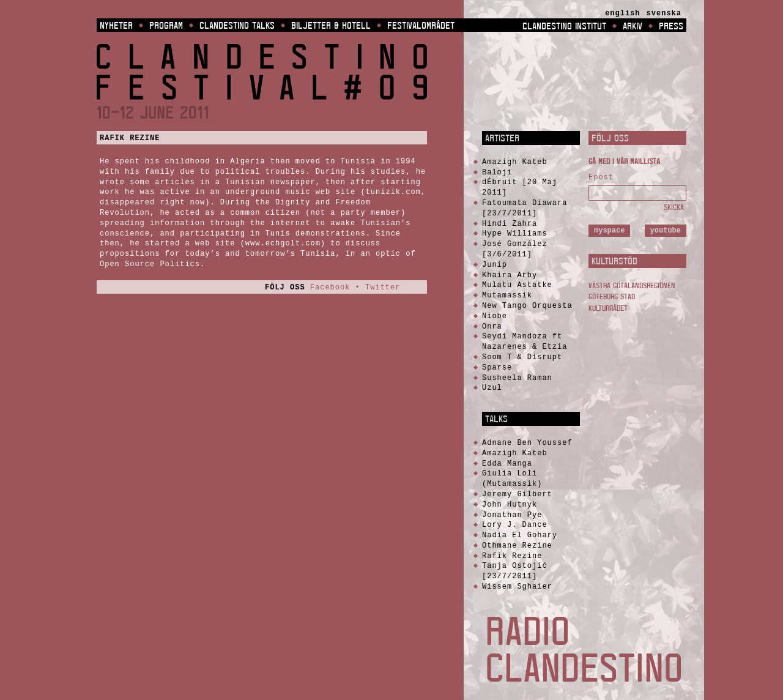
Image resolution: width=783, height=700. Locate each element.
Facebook (330, 287)
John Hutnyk (510, 505)
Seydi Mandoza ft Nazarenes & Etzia (525, 341)
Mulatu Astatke (517, 285)
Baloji (497, 172)
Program (166, 25)
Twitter (383, 287)
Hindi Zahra (510, 224)
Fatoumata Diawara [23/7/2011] (525, 208)
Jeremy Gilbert (517, 494)
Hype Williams (515, 233)
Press (671, 26)
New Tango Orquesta (527, 306)
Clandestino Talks (237, 25)
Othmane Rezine (517, 545)
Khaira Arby (510, 275)
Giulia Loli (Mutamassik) (512, 478)
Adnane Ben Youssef (527, 443)
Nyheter (116, 25)
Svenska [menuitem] (664, 14)
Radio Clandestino (584, 649)
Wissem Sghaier (517, 586)
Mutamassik (507, 295)
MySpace (609, 230)
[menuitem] (622, 14)
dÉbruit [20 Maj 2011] (520, 187)
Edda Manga (507, 464)
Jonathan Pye (512, 515)
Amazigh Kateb (515, 162)
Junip (495, 265)
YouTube (666, 230)
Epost (601, 177)
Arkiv (633, 26)
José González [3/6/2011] (515, 249)
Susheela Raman (517, 378)
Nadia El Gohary (520, 535)
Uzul (492, 388)
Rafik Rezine (130, 138)
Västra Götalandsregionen (632, 285)
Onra (492, 326)
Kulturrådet (608, 308)
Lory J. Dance (515, 525)
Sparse (497, 367)
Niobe (495, 316)
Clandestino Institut (564, 26)
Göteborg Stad (612, 296)
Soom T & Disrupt (522, 357)
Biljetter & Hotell (331, 25)
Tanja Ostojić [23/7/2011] (515, 571)
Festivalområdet (421, 25)
